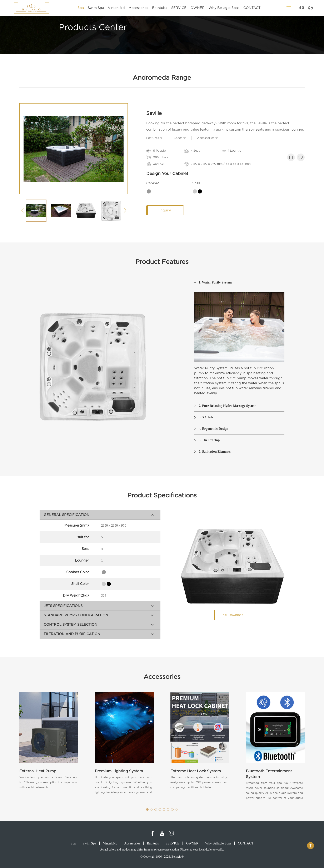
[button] (126, 211)
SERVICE (172, 843)
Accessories (208, 138)
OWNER (192, 843)
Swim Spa (89, 843)
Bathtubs (153, 843)
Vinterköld (110, 843)
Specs (180, 138)
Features (155, 138)
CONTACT (246, 843)
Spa (73, 843)
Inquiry (167, 210)
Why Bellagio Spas (218, 843)
